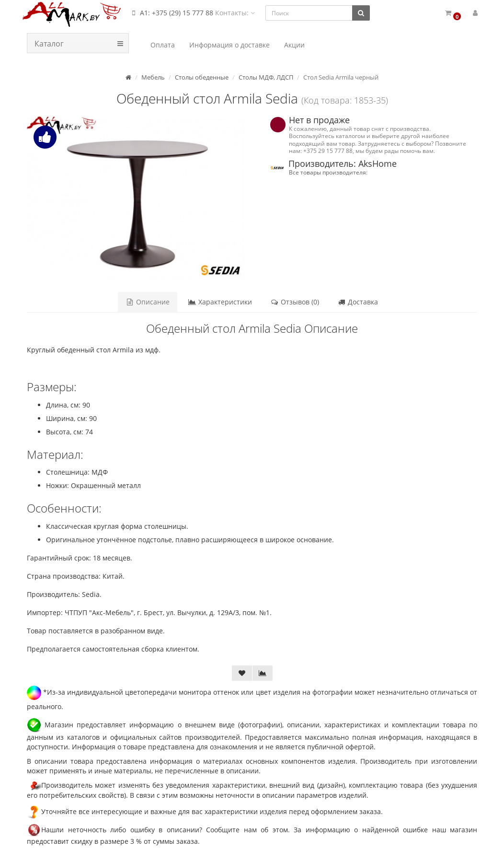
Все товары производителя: (328, 172)
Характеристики (220, 302)
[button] (452, 13)
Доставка (358, 302)
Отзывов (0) (295, 302)
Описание (148, 302)
